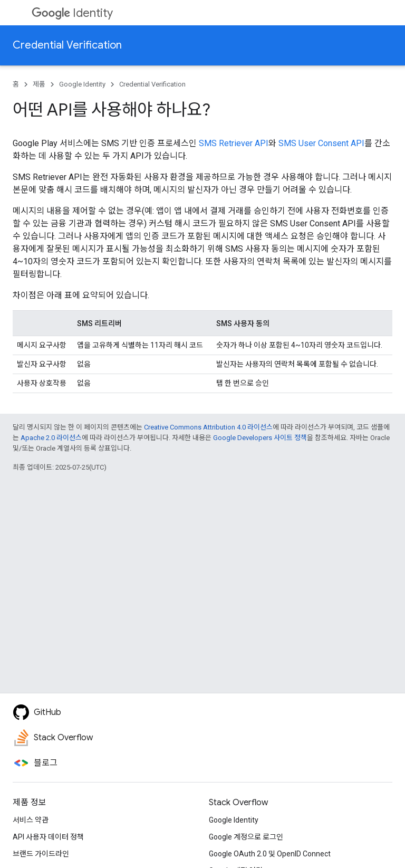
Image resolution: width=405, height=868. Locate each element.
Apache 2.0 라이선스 (51, 438)
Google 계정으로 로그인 (246, 837)
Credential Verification (67, 45)
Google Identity (82, 84)
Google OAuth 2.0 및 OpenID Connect (270, 854)
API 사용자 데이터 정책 (48, 837)
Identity (72, 13)
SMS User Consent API (321, 143)
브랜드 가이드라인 (41, 854)
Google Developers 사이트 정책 (260, 438)
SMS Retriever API (234, 143)
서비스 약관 (31, 820)
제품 (39, 84)
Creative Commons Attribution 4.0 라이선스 (208, 427)
